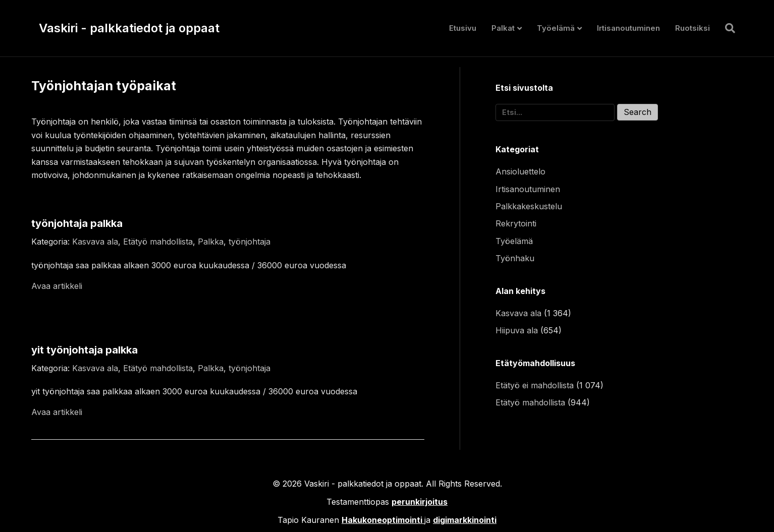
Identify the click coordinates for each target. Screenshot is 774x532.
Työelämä (556, 28)
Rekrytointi (516, 223)
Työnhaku (515, 258)
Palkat (503, 28)
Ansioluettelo (520, 171)
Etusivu (463, 28)
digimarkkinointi (465, 520)
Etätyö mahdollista (158, 242)
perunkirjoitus (420, 502)
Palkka (211, 242)
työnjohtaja (250, 242)
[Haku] (726, 28)
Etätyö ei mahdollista (535, 385)
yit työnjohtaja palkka (85, 350)
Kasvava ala (95, 242)
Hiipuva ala (517, 330)
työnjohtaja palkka (77, 223)
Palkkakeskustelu (529, 206)
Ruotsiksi (693, 28)
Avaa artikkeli (57, 286)
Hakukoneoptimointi (382, 520)
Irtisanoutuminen (628, 28)
